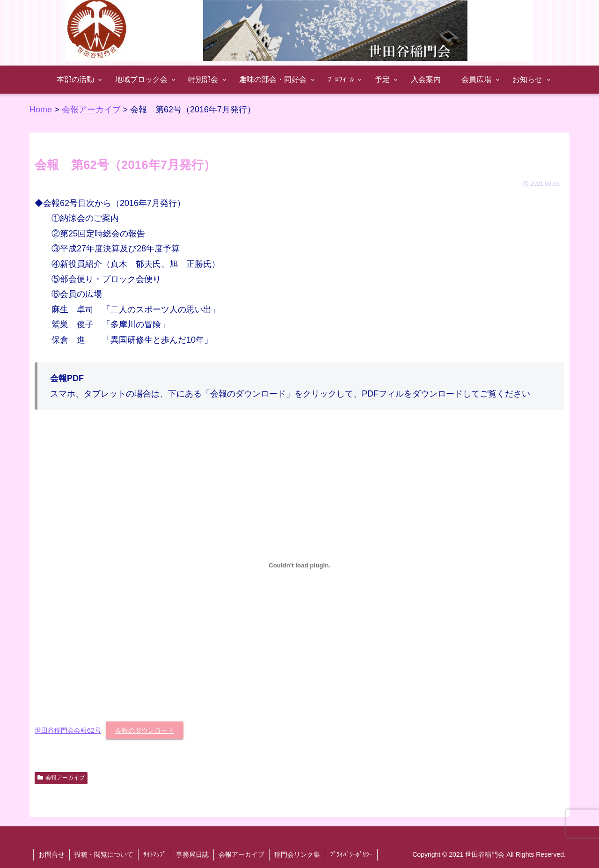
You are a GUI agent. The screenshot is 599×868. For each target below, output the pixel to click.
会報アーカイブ (61, 778)
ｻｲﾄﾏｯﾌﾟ (155, 854)
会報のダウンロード (145, 730)
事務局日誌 (192, 854)
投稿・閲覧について (104, 854)
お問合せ (51, 854)
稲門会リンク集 (297, 854)
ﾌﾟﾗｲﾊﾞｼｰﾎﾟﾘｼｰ (351, 854)
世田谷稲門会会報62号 (68, 730)
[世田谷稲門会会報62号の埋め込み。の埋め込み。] (299, 566)
